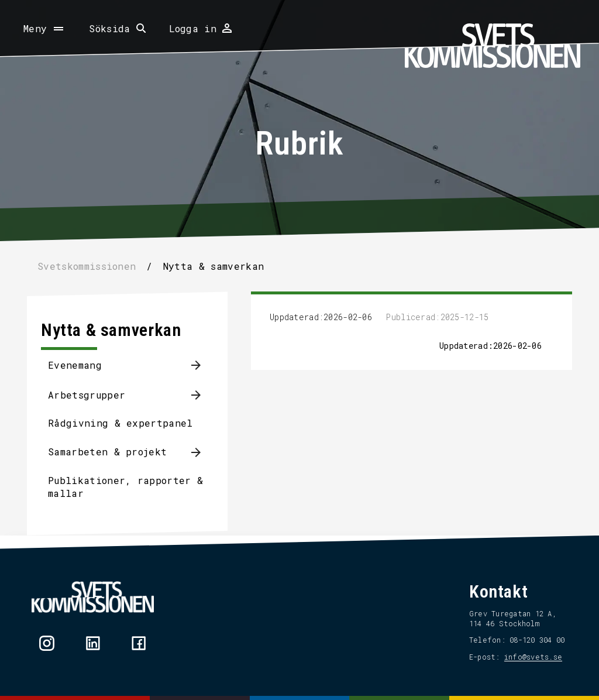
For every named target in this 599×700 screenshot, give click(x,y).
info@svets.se (533, 657)
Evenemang (75, 365)
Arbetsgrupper (87, 395)
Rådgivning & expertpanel (121, 423)
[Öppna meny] (44, 29)
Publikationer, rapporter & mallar (125, 487)
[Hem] (493, 46)
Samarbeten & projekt (107, 452)
